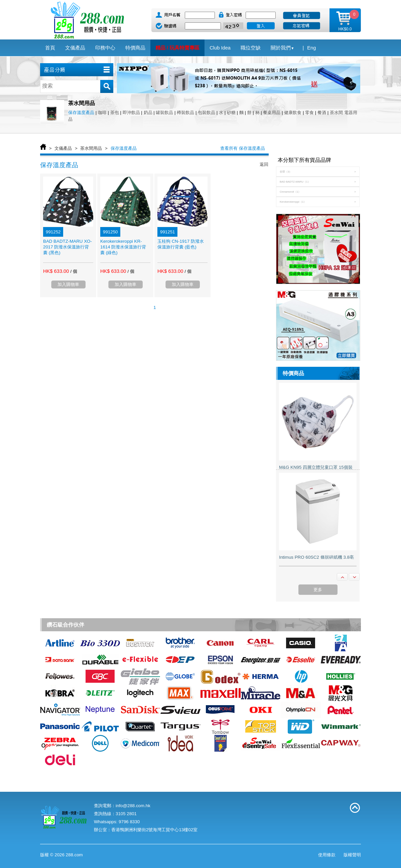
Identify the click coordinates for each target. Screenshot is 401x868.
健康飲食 (293, 113)
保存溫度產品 (81, 113)
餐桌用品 (272, 113)
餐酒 (322, 113)
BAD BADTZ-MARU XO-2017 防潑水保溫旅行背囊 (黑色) (68, 247)
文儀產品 (63, 148)
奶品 (148, 113)
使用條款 (327, 855)
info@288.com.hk (133, 806)
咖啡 (102, 113)
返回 (264, 164)
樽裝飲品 (185, 113)
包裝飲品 (207, 113)
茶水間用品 (91, 148)
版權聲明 (352, 855)
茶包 (115, 113)
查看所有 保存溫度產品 (243, 148)
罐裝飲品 (164, 113)
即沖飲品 (131, 113)
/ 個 (74, 271)
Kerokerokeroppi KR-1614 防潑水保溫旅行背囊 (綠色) (123, 247)
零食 (309, 113)
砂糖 (231, 113)
